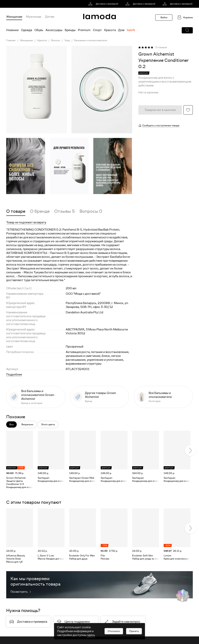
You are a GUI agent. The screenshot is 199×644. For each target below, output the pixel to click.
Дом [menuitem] (121, 30)
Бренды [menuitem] (70, 30)
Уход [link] (67, 40)
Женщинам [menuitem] (14, 17)
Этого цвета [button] (48, 424)
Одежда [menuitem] (27, 30)
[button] (187, 30)
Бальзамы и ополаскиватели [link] (91, 40)
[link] (104, 4)
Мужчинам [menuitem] (34, 17)
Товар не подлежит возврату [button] (26, 222)
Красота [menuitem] (110, 30)
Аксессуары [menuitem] (54, 30)
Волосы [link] (56, 40)
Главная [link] (11, 40)
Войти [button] (164, 17)
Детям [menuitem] (50, 17)
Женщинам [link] (26, 40)
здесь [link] (91, 635)
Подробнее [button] (14, 375)
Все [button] (11, 424)
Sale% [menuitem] (131, 30)
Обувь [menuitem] (39, 30)
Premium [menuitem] (84, 30)
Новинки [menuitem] (12, 30)
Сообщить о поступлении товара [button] (161, 125)
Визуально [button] (27, 424)
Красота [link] (42, 40)
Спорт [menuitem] (97, 30)
